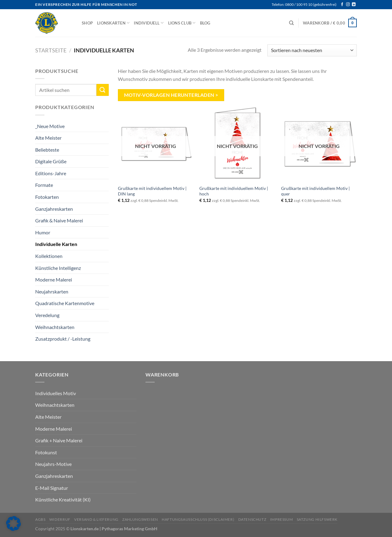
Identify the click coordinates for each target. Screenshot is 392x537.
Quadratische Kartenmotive (65, 303)
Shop (87, 23)
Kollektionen (49, 256)
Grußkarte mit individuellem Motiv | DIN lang (152, 191)
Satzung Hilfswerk (317, 519)
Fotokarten (47, 197)
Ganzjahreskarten (54, 209)
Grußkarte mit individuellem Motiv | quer (315, 191)
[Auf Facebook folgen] (342, 5)
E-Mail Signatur (52, 488)
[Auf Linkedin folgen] (354, 5)
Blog (205, 23)
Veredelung (47, 315)
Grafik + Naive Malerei (59, 440)
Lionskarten (113, 23)
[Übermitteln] (103, 90)
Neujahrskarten (52, 291)
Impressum (282, 519)
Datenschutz (252, 519)
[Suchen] (291, 23)
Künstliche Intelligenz (58, 268)
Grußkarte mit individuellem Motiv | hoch (234, 191)
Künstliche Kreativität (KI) (63, 499)
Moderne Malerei (54, 280)
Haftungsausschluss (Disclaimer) (198, 519)
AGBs (40, 519)
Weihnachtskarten (55, 327)
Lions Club (182, 23)
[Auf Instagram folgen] (348, 5)
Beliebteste (47, 150)
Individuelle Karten (56, 244)
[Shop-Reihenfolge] (312, 50)
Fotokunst (46, 452)
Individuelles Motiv (56, 393)
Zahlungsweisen (140, 519)
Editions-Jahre (51, 173)
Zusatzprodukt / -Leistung (63, 339)
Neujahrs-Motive (53, 464)
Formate (44, 185)
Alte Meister (48, 138)
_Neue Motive (50, 126)
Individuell (149, 23)
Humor (43, 232)
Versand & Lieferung (96, 519)
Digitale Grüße (51, 161)
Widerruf (60, 519)
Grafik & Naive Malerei (59, 220)
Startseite (51, 50)
